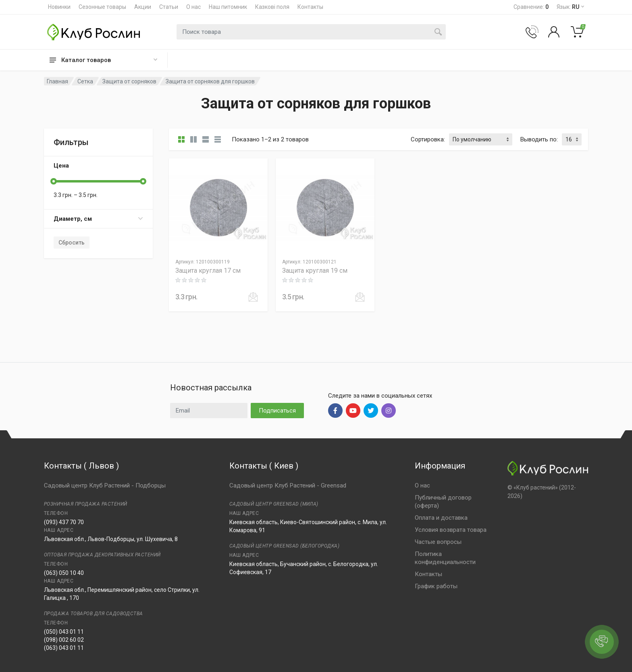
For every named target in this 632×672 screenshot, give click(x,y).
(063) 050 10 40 (64, 573)
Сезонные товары (102, 7)
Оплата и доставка (441, 518)
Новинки (59, 7)
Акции (143, 7)
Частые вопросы (438, 542)
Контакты (310, 7)
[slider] (54, 181)
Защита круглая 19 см (315, 271)
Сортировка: (428, 139)
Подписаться (277, 411)
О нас (193, 7)
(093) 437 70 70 (64, 522)
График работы (436, 586)
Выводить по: (539, 139)
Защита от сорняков (129, 81)
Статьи (169, 7)
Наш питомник (228, 7)
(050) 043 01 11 (64, 632)
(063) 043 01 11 (64, 648)
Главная (57, 81)
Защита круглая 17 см (208, 271)
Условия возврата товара (451, 530)
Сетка (85, 81)
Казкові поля (272, 7)
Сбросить (72, 243)
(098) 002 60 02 (64, 640)
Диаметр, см (98, 219)
